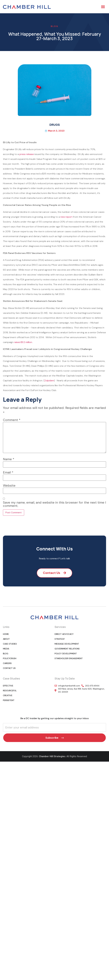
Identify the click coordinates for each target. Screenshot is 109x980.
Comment (12, 420)
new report (66, 217)
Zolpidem (49, 381)
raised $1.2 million (23, 342)
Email (8, 472)
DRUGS (55, 125)
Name (9, 459)
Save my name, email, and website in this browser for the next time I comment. (54, 504)
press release (27, 154)
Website (9, 486)
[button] (103, 7)
